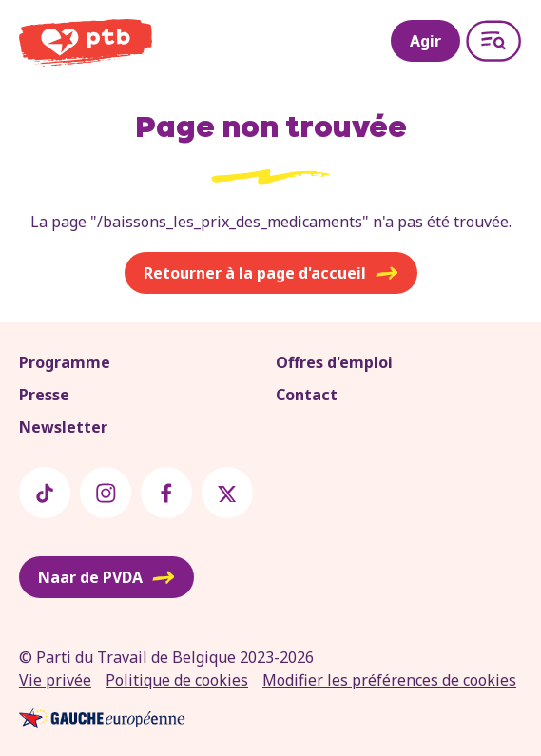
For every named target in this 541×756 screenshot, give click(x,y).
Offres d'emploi (334, 362)
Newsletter (63, 427)
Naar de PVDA (106, 577)
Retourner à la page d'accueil (271, 273)
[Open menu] (493, 41)
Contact (307, 395)
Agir (425, 41)
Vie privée (55, 680)
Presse (44, 395)
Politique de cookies (177, 680)
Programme (65, 362)
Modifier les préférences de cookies (389, 680)
